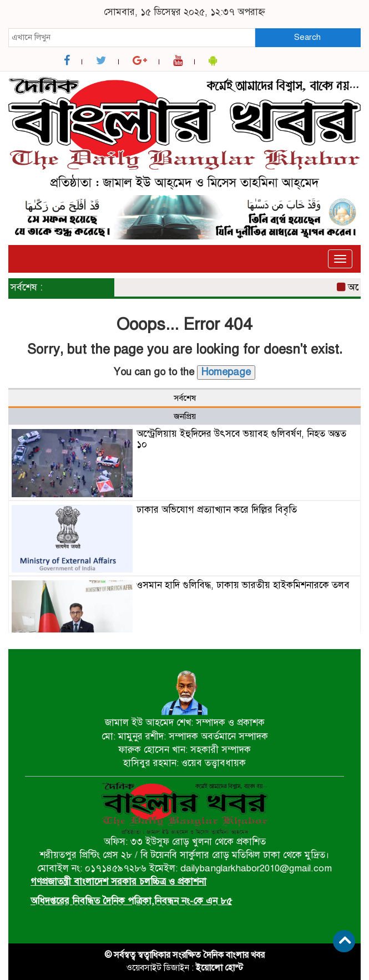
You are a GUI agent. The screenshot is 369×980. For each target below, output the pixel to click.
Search (307, 37)
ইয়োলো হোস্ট (219, 968)
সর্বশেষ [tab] (185, 398)
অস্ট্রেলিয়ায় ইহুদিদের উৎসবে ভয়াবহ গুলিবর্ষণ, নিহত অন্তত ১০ (241, 439)
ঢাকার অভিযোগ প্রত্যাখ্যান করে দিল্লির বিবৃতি (217, 510)
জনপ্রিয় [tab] (185, 416)
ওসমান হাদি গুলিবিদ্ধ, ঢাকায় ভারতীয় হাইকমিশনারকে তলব (243, 585)
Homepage (226, 372)
